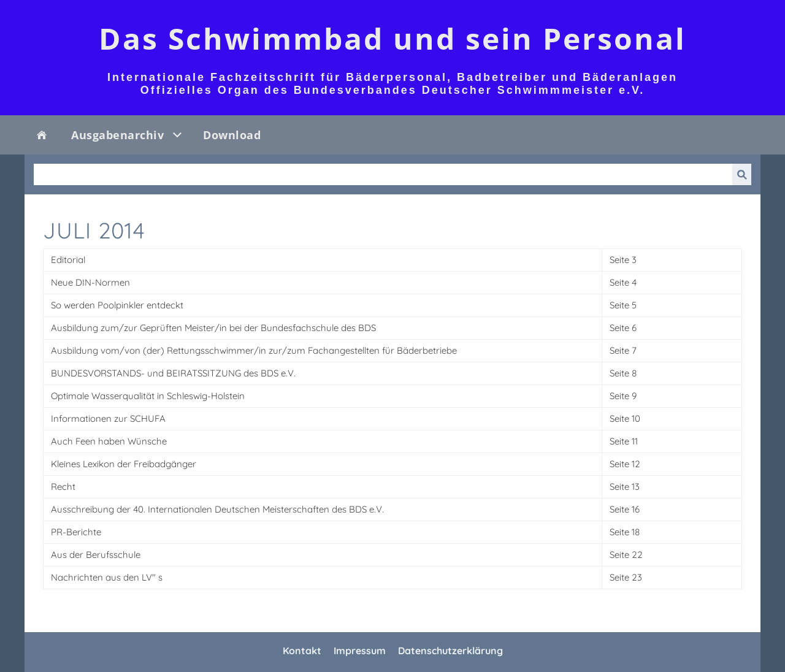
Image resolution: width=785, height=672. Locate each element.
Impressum (360, 651)
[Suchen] (383, 174)
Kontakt (302, 651)
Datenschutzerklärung (450, 651)
